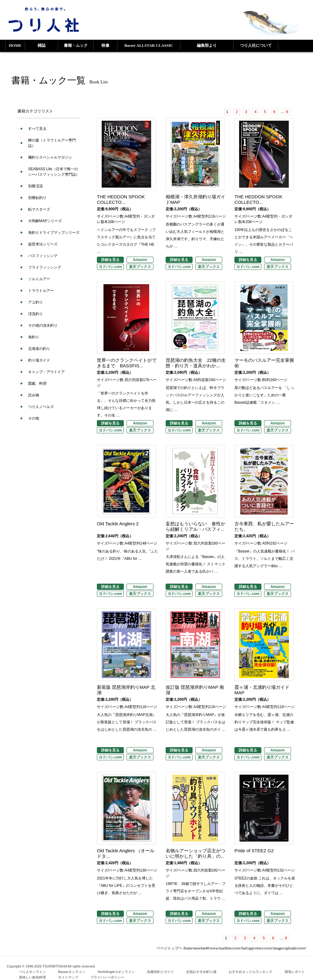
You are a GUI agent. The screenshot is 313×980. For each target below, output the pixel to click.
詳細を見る (110, 260)
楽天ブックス (140, 267)
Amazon (140, 260)
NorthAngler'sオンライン (116, 972)
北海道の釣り (39, 349)
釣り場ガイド (39, 360)
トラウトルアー (41, 291)
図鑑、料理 (37, 384)
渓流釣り (35, 314)
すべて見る (37, 129)
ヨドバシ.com (110, 267)
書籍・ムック (76, 45)
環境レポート (295, 972)
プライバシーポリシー (107, 977)
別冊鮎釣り (37, 198)
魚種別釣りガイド (160, 972)
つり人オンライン (32, 972)
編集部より (207, 45)
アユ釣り (35, 302)
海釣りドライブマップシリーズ (54, 233)
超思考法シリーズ (43, 244)
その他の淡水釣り (43, 325)
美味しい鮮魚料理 (32, 977)
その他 (34, 418)
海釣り (34, 337)
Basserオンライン (72, 972)
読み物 (34, 395)
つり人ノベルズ (41, 407)
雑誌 (42, 45)
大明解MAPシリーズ (45, 221)
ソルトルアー (39, 279)
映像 (105, 45)
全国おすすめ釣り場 (201, 972)
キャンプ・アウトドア (46, 372)
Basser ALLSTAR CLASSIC (149, 45)
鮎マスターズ (39, 209)
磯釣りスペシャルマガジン (50, 157)
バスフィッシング (43, 256)
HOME (15, 45)
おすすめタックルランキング (250, 972)
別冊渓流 (35, 186)
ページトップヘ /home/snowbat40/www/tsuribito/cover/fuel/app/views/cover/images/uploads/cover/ (231, 948)
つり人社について (256, 45)
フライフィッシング (45, 267)
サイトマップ (68, 977)
